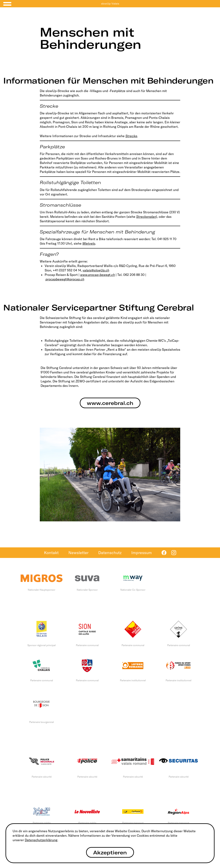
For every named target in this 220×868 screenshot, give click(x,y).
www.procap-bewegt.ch (98, 275)
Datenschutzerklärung (41, 840)
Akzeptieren (110, 852)
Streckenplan (146, 217)
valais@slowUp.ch (96, 270)
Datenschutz (110, 553)
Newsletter (78, 553)
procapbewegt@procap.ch (65, 279)
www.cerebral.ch (110, 403)
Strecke (131, 136)
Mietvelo (89, 243)
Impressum (142, 553)
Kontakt (51, 553)
